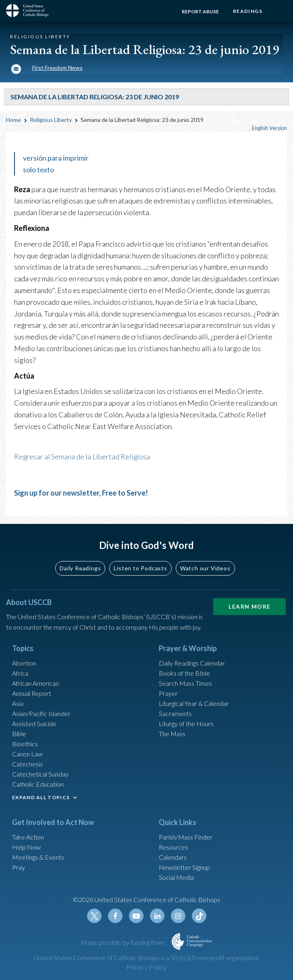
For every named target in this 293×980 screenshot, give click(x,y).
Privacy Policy (146, 967)
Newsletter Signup (184, 867)
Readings (248, 11)
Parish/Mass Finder (186, 837)
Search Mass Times (185, 683)
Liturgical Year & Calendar (194, 703)
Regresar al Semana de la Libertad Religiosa (82, 456)
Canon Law (27, 754)
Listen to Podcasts (140, 568)
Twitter (94, 916)
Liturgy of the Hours (186, 723)
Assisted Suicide (34, 723)
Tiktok (199, 916)
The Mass (172, 734)
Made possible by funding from (123, 942)
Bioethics (25, 744)
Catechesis (27, 764)
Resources (174, 847)
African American (35, 683)
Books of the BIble (184, 673)
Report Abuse (200, 12)
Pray (19, 867)
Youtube (136, 916)
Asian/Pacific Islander (41, 713)
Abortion (24, 663)
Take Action (28, 837)
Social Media (176, 877)
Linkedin (157, 916)
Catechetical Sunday (40, 774)
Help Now (26, 847)
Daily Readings (80, 568)
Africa (20, 673)
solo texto (38, 170)
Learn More (249, 606)
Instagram (178, 916)
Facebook (115, 916)
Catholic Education (38, 784)
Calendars (173, 857)
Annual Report (32, 693)
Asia (18, 703)
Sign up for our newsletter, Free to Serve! (81, 493)
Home (14, 120)
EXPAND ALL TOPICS (41, 797)
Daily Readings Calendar (192, 663)
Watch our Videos (205, 568)
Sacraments (175, 713)
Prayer (168, 693)
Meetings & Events (38, 857)
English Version (269, 128)
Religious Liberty (51, 120)
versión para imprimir (56, 158)
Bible (19, 734)
